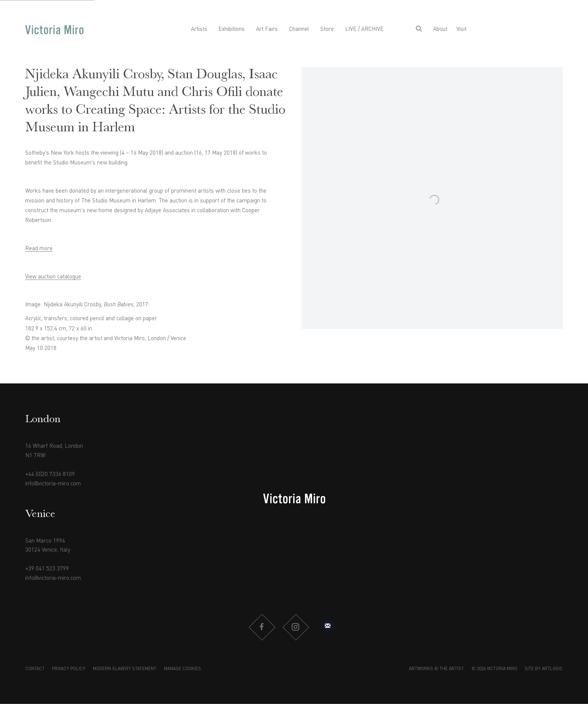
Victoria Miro (54, 30)
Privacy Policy (69, 669)
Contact (35, 669)
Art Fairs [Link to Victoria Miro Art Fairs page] (267, 30)
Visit (461, 30)
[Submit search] (419, 30)
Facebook (262, 627)
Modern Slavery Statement (125, 669)
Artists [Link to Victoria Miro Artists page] (199, 30)
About (440, 30)
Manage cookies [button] (183, 669)
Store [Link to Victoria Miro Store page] (327, 30)
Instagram (296, 627)
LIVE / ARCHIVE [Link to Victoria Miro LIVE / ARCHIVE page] (364, 30)
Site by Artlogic (544, 669)
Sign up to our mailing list (328, 626)
